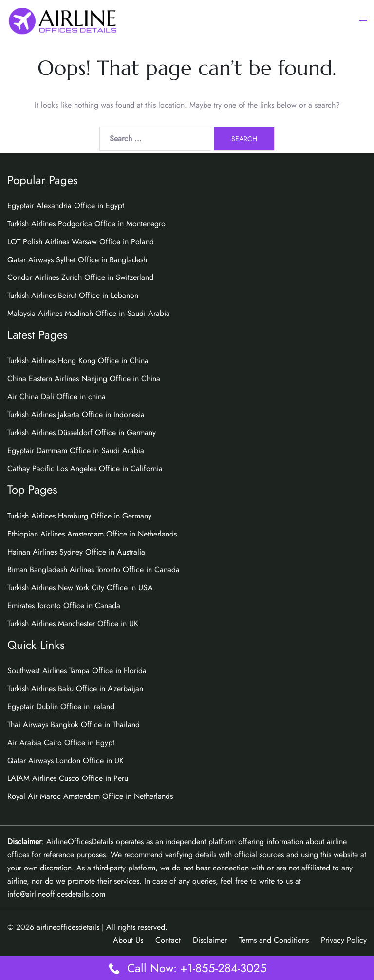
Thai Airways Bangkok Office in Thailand (74, 725)
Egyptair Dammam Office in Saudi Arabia (76, 451)
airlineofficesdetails (68, 927)
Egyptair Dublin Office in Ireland (61, 707)
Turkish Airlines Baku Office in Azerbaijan (75, 689)
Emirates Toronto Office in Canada (64, 605)
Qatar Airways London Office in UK (65, 761)
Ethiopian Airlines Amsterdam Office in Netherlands (92, 534)
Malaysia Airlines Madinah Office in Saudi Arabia (89, 313)
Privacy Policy (344, 940)
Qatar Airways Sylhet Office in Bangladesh (77, 260)
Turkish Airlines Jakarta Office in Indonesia (76, 415)
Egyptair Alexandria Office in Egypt (66, 206)
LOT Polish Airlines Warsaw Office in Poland (81, 242)
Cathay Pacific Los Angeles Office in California (85, 469)
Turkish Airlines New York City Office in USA (80, 587)
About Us (128, 940)
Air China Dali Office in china (56, 397)
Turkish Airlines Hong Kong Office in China (78, 361)
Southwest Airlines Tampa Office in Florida (77, 671)
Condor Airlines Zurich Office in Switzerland (80, 277)
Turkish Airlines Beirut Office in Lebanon (73, 295)
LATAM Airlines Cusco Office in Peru (68, 778)
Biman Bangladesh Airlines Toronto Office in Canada (93, 569)
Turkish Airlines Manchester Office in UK (73, 623)
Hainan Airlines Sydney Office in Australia (76, 552)
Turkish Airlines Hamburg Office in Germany (79, 516)
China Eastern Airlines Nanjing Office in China (84, 379)
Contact (168, 940)
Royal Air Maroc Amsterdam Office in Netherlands (90, 796)
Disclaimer (210, 940)
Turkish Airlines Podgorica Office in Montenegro (86, 224)
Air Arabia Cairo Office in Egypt (61, 743)
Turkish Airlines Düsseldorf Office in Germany (82, 433)
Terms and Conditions (274, 940)
